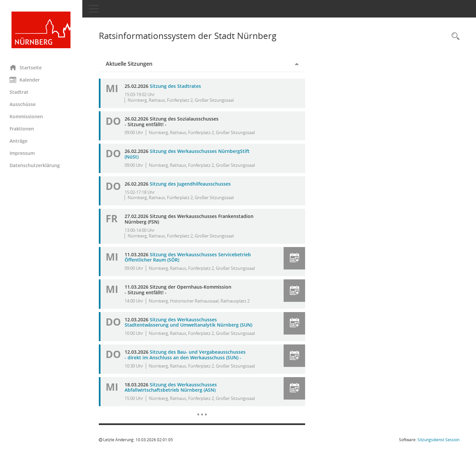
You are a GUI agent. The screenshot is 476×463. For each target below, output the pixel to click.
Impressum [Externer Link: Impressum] (22, 153)
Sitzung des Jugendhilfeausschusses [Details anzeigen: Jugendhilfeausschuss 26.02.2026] (191, 184)
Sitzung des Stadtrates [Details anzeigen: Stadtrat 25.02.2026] (176, 86)
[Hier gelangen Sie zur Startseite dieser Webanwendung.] (41, 30)
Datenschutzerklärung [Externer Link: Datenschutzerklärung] (35, 165)
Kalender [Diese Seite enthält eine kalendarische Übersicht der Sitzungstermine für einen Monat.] (25, 80)
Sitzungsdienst (438, 440)
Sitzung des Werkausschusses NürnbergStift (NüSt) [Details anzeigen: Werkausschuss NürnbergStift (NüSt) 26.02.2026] (187, 154)
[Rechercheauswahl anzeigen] (454, 36)
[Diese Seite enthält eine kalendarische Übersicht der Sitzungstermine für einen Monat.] (202, 410)
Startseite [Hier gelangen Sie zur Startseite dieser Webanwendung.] (26, 67)
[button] (294, 258)
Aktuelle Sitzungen (129, 64)
